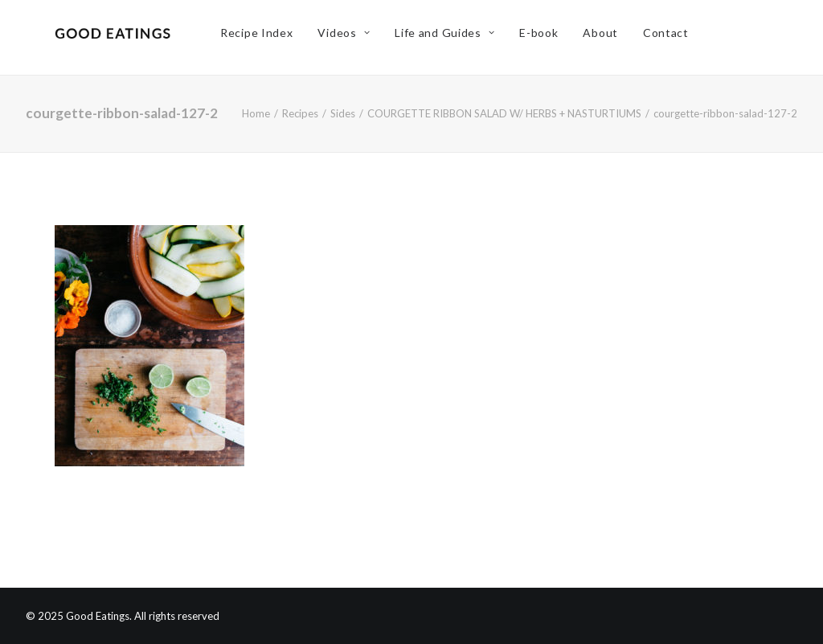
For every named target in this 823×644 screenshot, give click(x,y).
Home (256, 113)
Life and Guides (453, 37)
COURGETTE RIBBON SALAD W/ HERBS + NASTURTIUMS (504, 113)
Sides (343, 113)
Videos (352, 37)
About (609, 37)
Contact (674, 37)
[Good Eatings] (117, 38)
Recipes (300, 113)
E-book (547, 37)
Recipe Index (265, 37)
